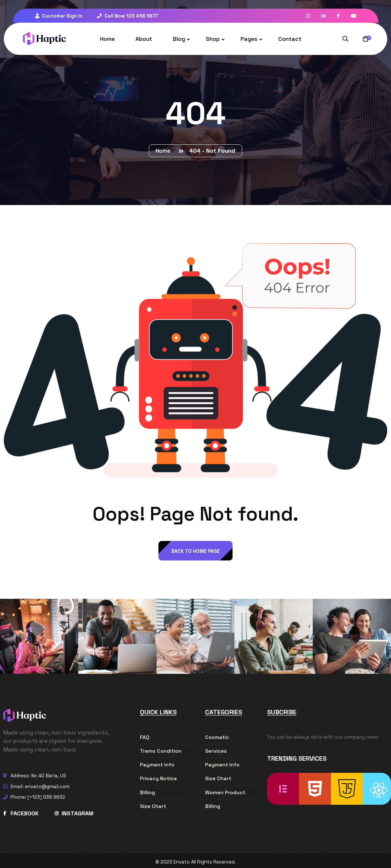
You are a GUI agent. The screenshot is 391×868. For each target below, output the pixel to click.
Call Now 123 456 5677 (127, 16)
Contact (290, 39)
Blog (179, 39)
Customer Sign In (59, 16)
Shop (213, 39)
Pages (249, 39)
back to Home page (195, 551)
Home (107, 39)
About (144, 39)
